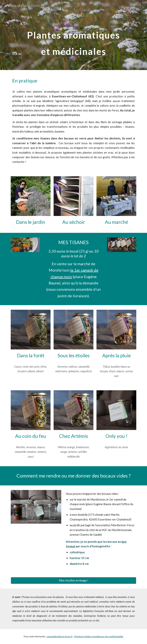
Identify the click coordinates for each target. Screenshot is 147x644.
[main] (73, 35)
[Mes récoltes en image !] (73, 581)
